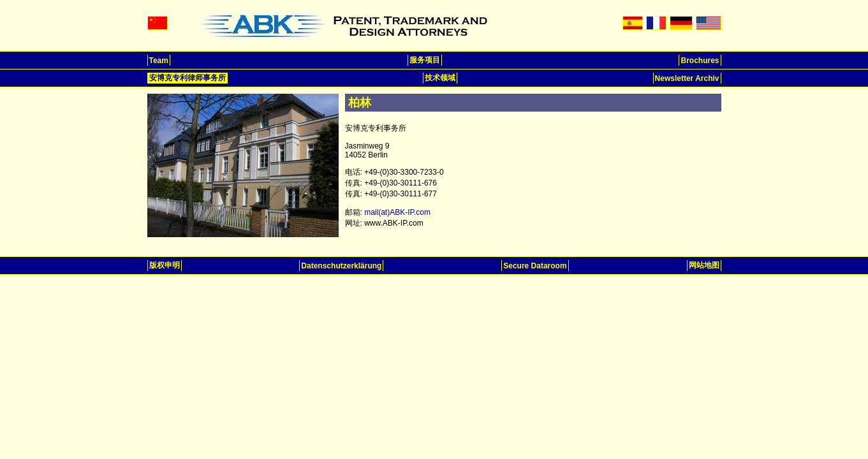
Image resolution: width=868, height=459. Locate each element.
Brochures (700, 61)
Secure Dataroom (535, 266)
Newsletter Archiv (687, 78)
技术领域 (440, 78)
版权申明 (165, 265)
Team (159, 61)
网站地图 (704, 265)
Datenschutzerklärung (341, 266)
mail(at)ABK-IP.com (397, 212)
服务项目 (425, 60)
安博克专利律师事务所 (188, 78)
